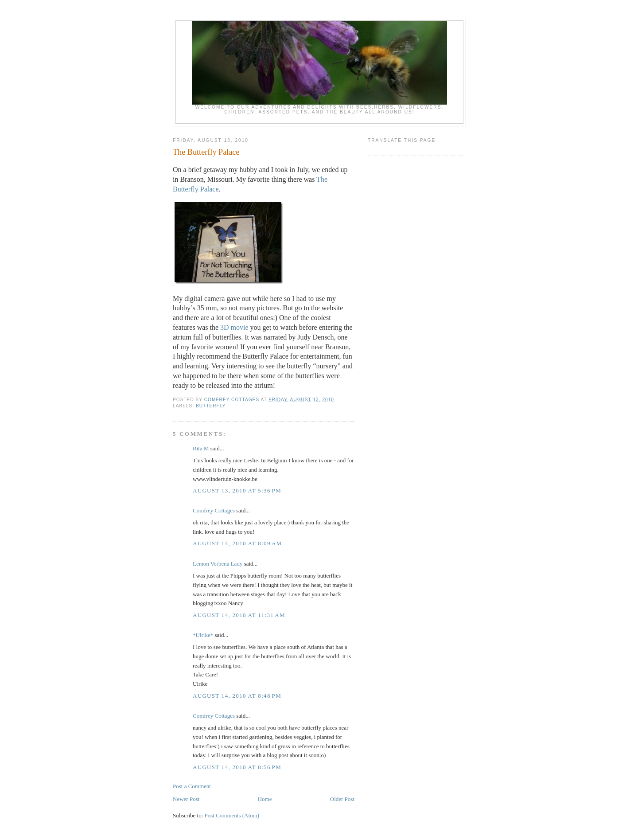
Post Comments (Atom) (232, 815)
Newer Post (186, 799)
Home (265, 799)
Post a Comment (192, 786)
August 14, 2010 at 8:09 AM (237, 543)
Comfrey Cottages (214, 510)
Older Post (342, 799)
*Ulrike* (203, 635)
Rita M (201, 448)
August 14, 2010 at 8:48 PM (237, 696)
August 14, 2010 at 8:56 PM (237, 767)
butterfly (211, 406)
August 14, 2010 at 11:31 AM (239, 615)
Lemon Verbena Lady (218, 564)
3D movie (234, 327)
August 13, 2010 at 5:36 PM (237, 490)
